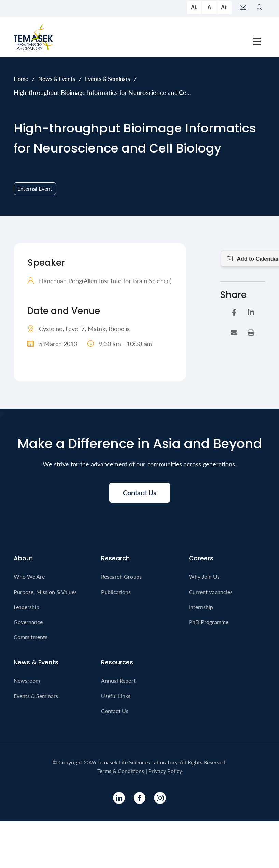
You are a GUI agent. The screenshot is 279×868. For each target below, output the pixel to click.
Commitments (31, 637)
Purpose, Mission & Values (45, 592)
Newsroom (27, 681)
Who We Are (29, 576)
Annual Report (118, 681)
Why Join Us (204, 576)
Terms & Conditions (121, 771)
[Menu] (257, 41)
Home (21, 79)
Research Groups (121, 576)
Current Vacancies (211, 592)
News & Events (57, 79)
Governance (28, 622)
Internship (201, 607)
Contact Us (115, 711)
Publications (116, 592)
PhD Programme (209, 622)
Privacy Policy (165, 771)
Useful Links (116, 696)
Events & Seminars (108, 79)
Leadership (26, 607)
